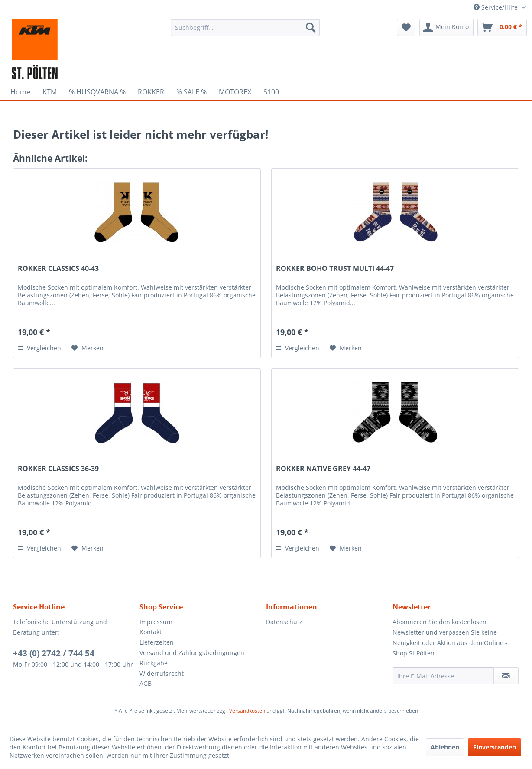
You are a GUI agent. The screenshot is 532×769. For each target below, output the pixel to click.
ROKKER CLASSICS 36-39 (58, 469)
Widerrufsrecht (162, 673)
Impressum (156, 622)
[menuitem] (245, 27)
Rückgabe (154, 663)
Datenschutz (284, 622)
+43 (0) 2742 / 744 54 (54, 653)
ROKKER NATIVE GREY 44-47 (323, 469)
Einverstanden (495, 747)
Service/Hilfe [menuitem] (496, 7)
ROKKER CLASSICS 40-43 (58, 269)
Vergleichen (39, 348)
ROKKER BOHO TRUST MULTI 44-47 (335, 269)
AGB (146, 683)
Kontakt (151, 632)
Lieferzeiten (157, 642)
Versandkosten (247, 711)
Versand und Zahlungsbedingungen (192, 653)
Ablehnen (445, 747)
